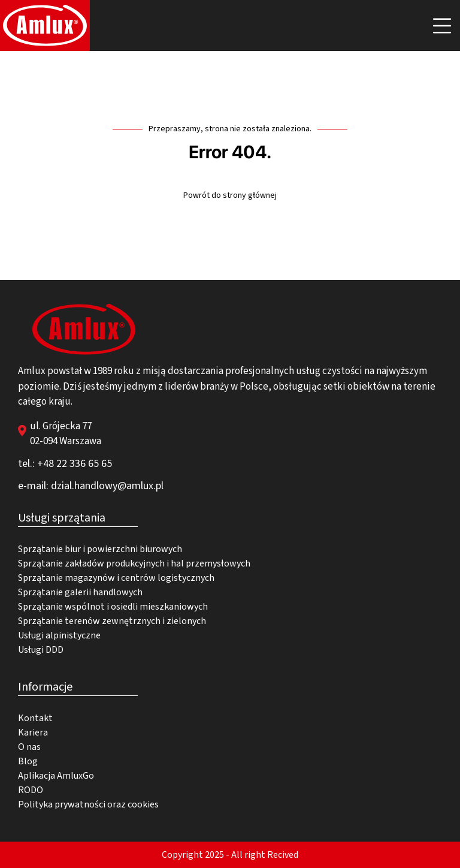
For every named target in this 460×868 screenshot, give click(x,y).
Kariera (33, 733)
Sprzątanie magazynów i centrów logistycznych (116, 578)
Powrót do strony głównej (230, 195)
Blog (28, 761)
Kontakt (35, 718)
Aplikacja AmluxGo (56, 776)
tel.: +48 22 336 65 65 (65, 464)
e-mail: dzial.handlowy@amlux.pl (91, 486)
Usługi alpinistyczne (59, 635)
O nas (29, 747)
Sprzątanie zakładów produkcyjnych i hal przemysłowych (134, 563)
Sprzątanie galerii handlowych (80, 592)
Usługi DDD (41, 650)
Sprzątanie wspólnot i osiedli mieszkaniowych (113, 607)
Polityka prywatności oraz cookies (88, 804)
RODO (31, 790)
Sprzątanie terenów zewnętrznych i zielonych (112, 621)
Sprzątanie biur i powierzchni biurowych (100, 549)
